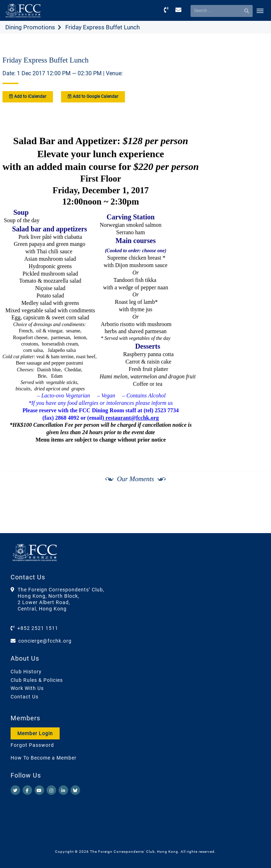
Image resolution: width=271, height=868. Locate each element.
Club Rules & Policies (37, 680)
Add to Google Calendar (93, 96)
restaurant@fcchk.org (131, 418)
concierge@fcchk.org (45, 641)
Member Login (35, 733)
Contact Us (25, 697)
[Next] (255, 515)
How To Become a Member (44, 758)
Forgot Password (32, 745)
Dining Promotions (30, 27)
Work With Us (27, 688)
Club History (26, 672)
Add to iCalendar (28, 96)
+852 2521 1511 (38, 628)
